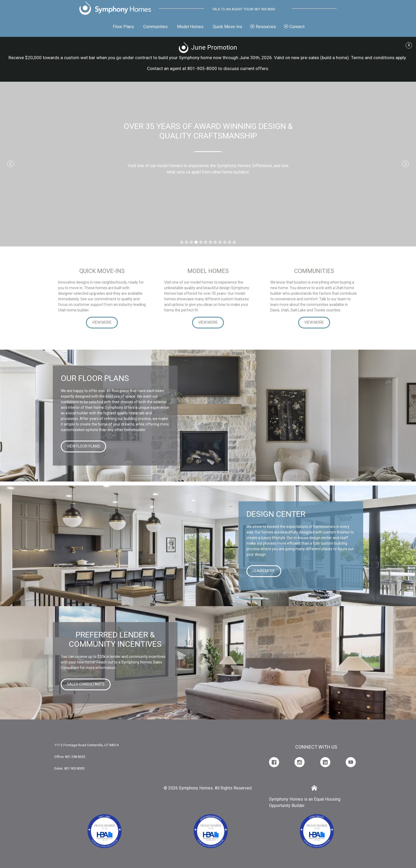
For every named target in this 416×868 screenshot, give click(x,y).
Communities (155, 27)
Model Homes (190, 27)
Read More (207, 191)
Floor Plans (123, 27)
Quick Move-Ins (228, 27)
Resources (263, 27)
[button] (10, 164)
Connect (294, 27)
